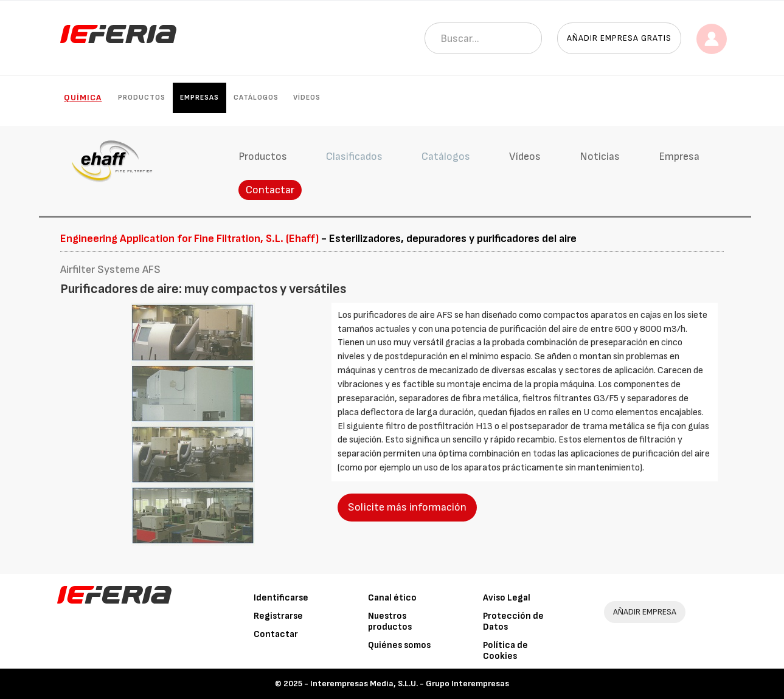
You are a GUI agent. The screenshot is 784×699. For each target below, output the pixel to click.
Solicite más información (407, 507)
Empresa (679, 157)
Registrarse (278, 616)
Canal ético (392, 598)
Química (83, 98)
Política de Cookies (505, 651)
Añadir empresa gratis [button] (619, 38)
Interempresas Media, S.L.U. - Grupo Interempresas (410, 684)
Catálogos (256, 98)
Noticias (600, 157)
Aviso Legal (507, 598)
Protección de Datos (513, 622)
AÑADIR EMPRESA (645, 612)
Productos (142, 98)
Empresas (199, 98)
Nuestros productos (390, 622)
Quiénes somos (399, 645)
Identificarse (281, 598)
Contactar (270, 190)
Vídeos (307, 98)
